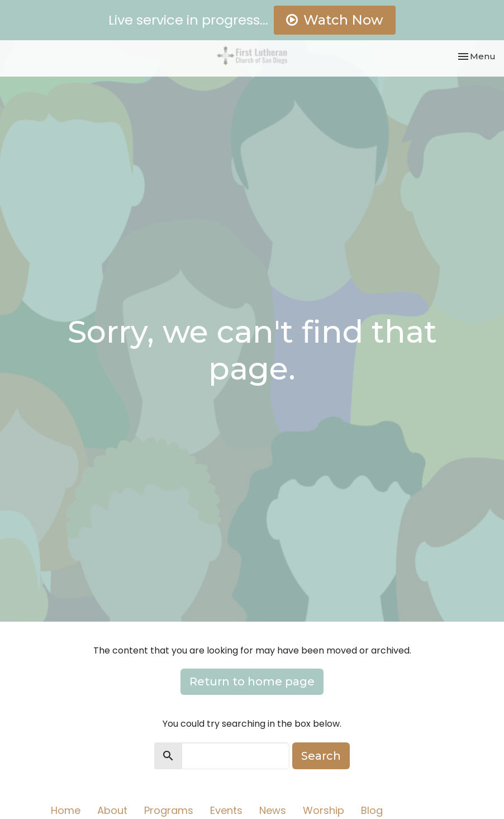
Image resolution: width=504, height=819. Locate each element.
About (112, 810)
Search (321, 756)
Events (226, 810)
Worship (324, 810)
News (273, 810)
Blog (372, 810)
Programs (169, 810)
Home (66, 810)
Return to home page (252, 681)
